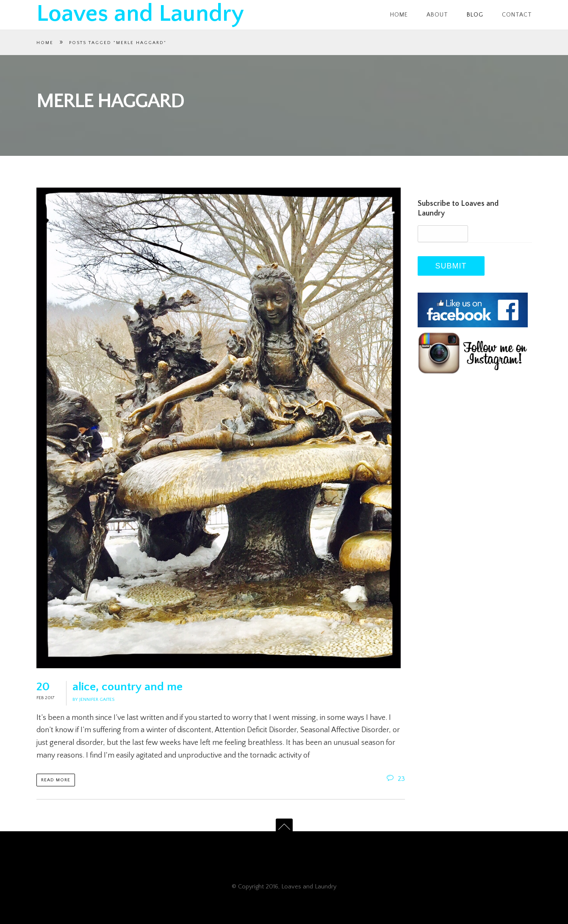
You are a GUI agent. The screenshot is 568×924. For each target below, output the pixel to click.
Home (399, 15)
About (437, 15)
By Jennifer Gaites (93, 700)
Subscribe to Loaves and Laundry (458, 209)
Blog (475, 15)
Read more (56, 780)
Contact (517, 15)
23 (396, 779)
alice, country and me (127, 687)
